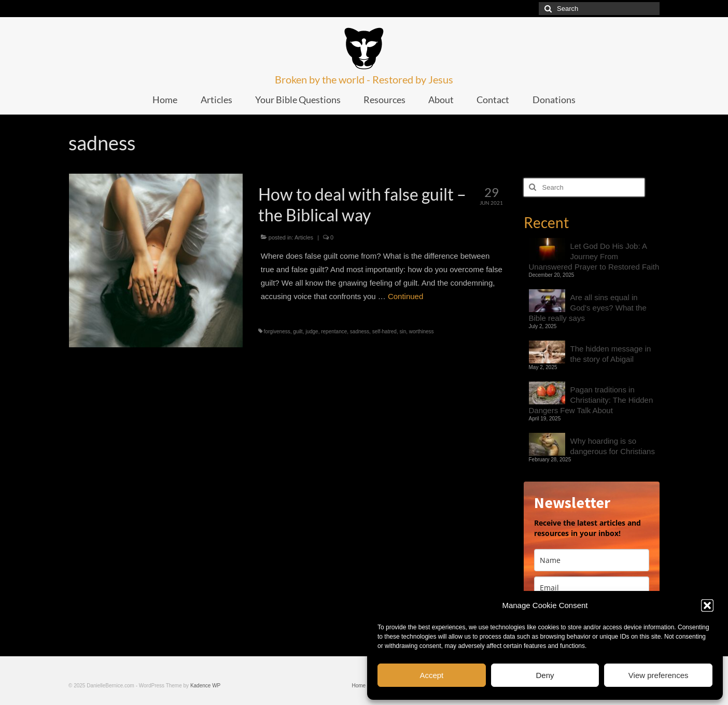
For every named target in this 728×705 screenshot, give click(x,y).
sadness (360, 332)
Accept (431, 675)
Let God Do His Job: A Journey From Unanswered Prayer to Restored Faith (594, 256)
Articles (304, 237)
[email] (592, 588)
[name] (592, 560)
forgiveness (277, 332)
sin (403, 332)
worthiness (422, 332)
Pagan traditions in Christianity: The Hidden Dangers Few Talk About (591, 400)
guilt (298, 332)
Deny (545, 675)
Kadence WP (205, 686)
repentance (334, 332)
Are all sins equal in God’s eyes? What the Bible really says (588, 308)
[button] (707, 605)
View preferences (659, 675)
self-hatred (384, 332)
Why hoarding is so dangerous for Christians (613, 446)
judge (312, 332)
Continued (405, 296)
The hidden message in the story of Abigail (611, 354)
